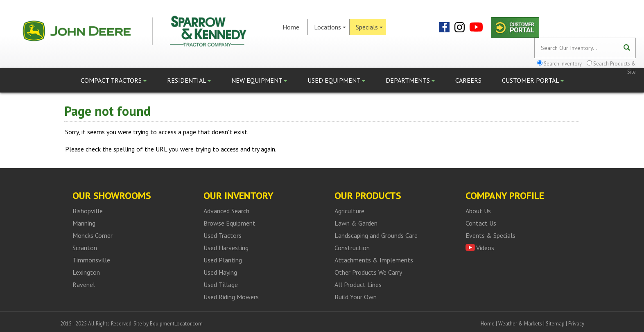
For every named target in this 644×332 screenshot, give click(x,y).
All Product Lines (358, 285)
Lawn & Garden (356, 223)
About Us (478, 211)
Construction (352, 248)
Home (291, 27)
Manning (84, 223)
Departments (410, 80)
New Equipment (259, 80)
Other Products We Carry (368, 272)
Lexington (86, 272)
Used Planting (223, 260)
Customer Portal (533, 80)
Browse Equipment (229, 223)
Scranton (85, 248)
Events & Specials (490, 235)
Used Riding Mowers (231, 297)
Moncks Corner (93, 235)
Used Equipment (336, 80)
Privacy (576, 324)
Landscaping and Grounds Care (376, 235)
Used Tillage (221, 285)
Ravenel (84, 285)
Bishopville (88, 211)
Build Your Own (356, 297)
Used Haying (220, 272)
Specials (369, 27)
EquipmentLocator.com (176, 324)
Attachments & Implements (374, 260)
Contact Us (481, 223)
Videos (485, 248)
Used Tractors (223, 235)
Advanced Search (226, 211)
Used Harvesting (226, 248)
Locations (330, 27)
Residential (189, 80)
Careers (468, 80)
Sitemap (555, 324)
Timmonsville (91, 260)
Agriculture (349, 211)
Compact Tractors (114, 80)
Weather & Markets (520, 324)
